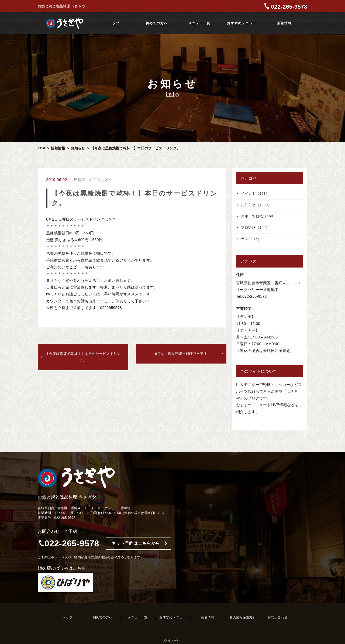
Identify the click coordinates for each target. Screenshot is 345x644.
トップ (114, 23)
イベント (255, 193)
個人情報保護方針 (243, 617)
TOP (41, 148)
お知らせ (78, 148)
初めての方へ (157, 23)
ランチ (251, 239)
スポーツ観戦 (259, 216)
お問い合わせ (278, 617)
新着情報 (284, 23)
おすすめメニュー (242, 23)
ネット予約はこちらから (136, 543)
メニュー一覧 (199, 23)
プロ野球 (255, 227)
